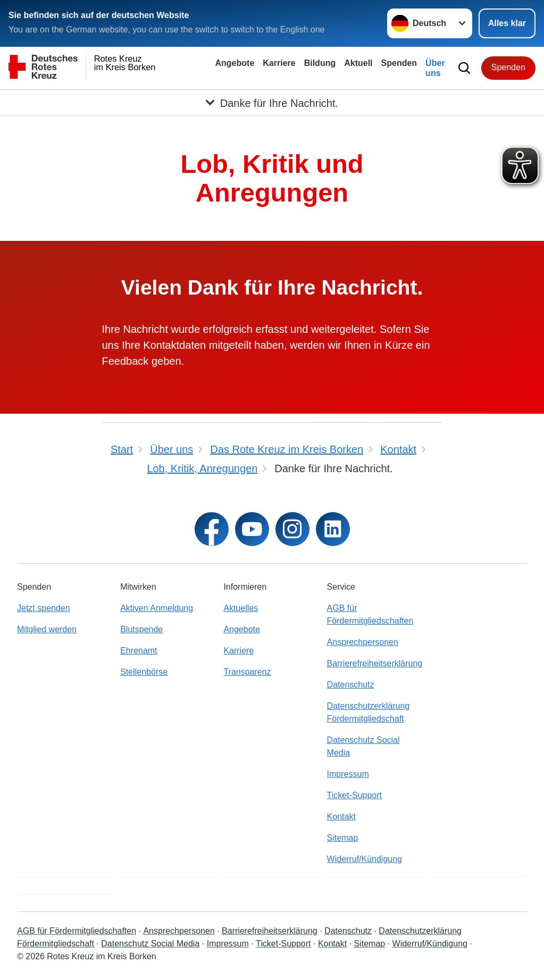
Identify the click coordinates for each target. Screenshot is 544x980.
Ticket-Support (354, 795)
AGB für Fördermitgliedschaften (370, 614)
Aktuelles (241, 608)
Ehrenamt (139, 651)
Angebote (235, 63)
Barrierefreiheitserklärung (375, 663)
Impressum (348, 774)
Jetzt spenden (44, 608)
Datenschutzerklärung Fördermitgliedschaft (369, 712)
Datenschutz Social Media (363, 746)
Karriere (279, 63)
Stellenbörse (144, 672)
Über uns (435, 68)
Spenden (399, 63)
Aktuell (358, 63)
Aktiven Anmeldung (157, 608)
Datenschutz (351, 685)
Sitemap (343, 838)
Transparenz (247, 672)
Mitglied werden (47, 629)
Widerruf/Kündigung (365, 859)
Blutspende (141, 629)
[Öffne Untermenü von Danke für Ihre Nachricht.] (272, 103)
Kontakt (341, 816)
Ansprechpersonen (363, 642)
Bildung (320, 63)
